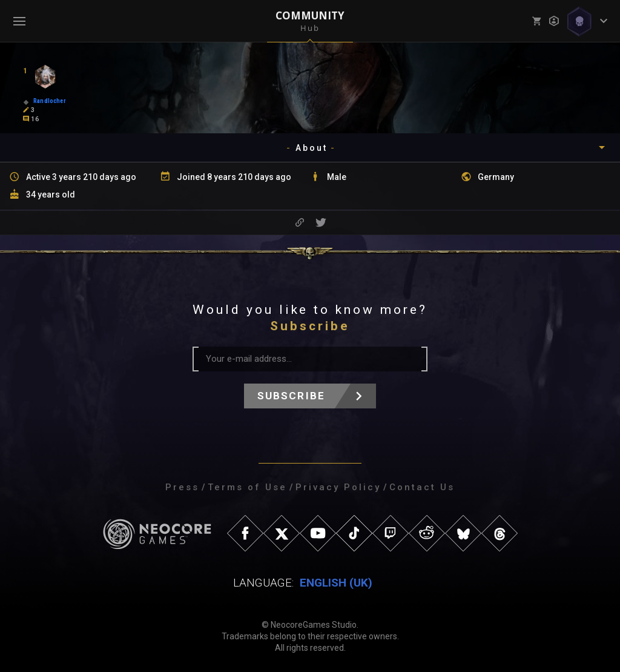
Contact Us (422, 487)
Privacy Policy (338, 487)
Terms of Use (247, 487)
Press (182, 487)
